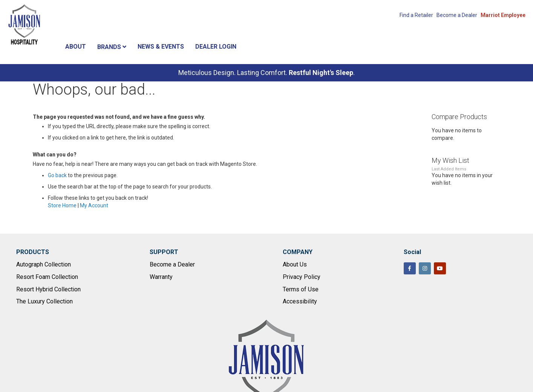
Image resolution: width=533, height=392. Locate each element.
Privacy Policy (302, 277)
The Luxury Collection (44, 301)
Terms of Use (301, 289)
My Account (94, 205)
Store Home (62, 205)
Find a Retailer (416, 15)
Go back (57, 175)
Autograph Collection (44, 264)
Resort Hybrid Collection (48, 289)
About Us (295, 264)
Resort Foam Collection (47, 277)
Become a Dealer (457, 15)
